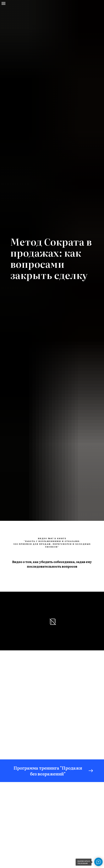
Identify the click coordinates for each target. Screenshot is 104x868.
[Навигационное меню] (3, 3)
